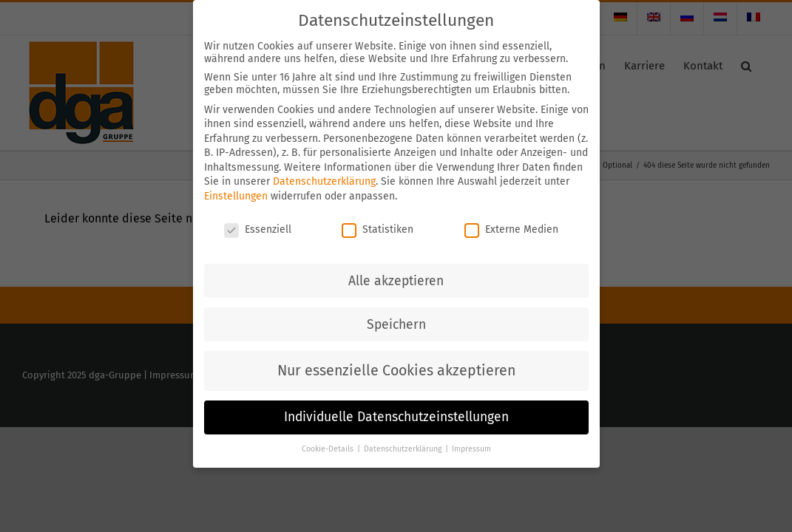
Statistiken (378, 213)
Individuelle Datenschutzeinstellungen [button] (396, 402)
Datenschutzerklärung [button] (404, 433)
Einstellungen (236, 181)
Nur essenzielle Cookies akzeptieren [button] (396, 354)
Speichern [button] (396, 308)
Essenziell (258, 213)
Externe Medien (511, 213)
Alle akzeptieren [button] (396, 265)
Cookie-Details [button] (329, 433)
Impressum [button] (471, 433)
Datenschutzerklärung (324, 166)
